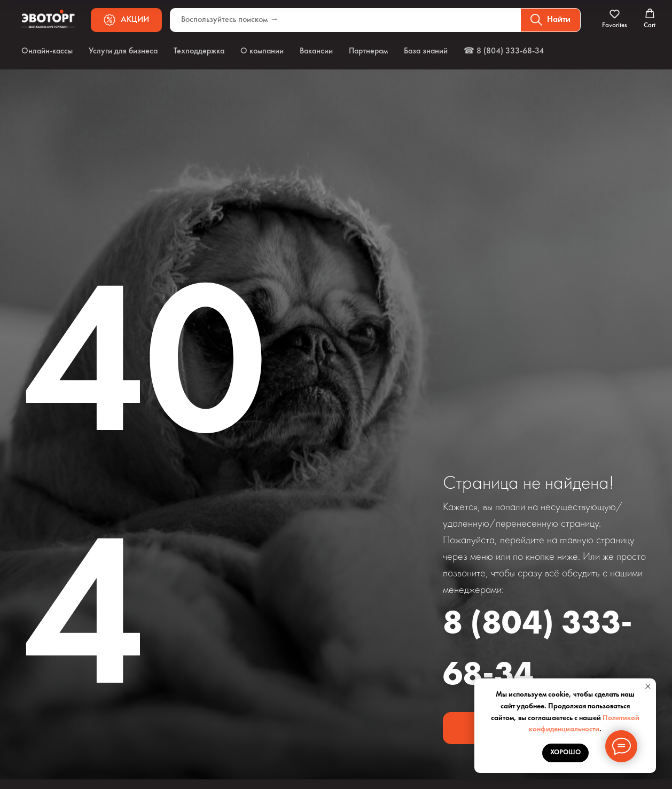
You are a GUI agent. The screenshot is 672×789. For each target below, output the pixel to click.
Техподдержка (199, 51)
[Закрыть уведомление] (648, 686)
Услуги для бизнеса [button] (123, 51)
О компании (262, 51)
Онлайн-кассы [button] (47, 51)
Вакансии (316, 51)
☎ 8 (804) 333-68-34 (504, 51)
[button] (615, 19)
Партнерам (368, 51)
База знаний (426, 51)
